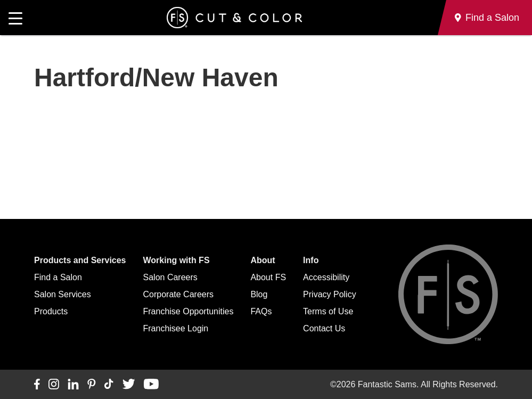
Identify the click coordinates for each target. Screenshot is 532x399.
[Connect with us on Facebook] (37, 385)
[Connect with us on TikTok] (109, 385)
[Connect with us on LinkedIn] (73, 385)
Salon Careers (170, 277)
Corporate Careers (179, 294)
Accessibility (326, 277)
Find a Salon (58, 277)
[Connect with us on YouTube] (151, 385)
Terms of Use (328, 311)
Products (51, 311)
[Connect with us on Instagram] (54, 385)
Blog (259, 294)
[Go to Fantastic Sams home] (234, 18)
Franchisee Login (176, 328)
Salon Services (63, 294)
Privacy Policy (330, 294)
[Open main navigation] (15, 18)
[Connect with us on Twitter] (129, 385)
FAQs (261, 311)
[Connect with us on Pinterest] (92, 385)
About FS (268, 277)
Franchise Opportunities (189, 311)
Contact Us (324, 328)
